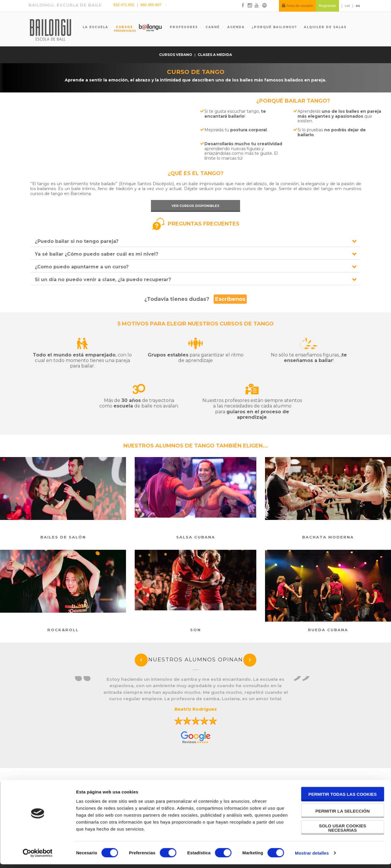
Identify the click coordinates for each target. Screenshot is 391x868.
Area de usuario (298, 6)
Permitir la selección (343, 815)
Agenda (235, 27)
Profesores (183, 27)
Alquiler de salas (325, 27)
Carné (212, 27)
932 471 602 (125, 5)
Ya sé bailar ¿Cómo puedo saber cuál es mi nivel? (97, 254)
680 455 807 (151, 5)
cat (347, 6)
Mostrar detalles (312, 857)
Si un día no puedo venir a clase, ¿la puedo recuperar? (103, 280)
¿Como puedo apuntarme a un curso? (82, 267)
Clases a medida (215, 55)
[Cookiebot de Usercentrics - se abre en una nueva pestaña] (38, 857)
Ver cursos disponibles (195, 206)
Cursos (122, 29)
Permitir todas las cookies (343, 798)
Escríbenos (230, 299)
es (358, 6)
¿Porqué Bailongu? (274, 27)
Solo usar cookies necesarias (343, 831)
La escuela (95, 27)
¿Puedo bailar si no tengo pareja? (77, 241)
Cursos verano (176, 55)
